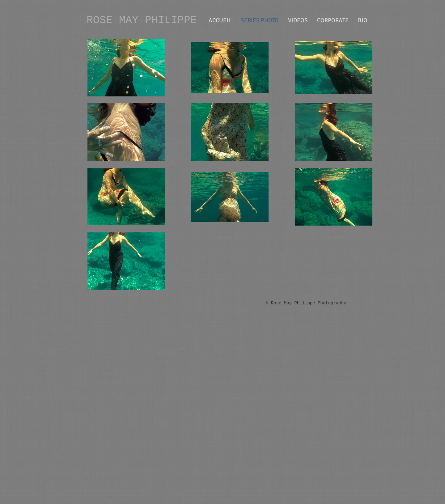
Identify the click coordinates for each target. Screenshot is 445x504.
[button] (333, 20)
